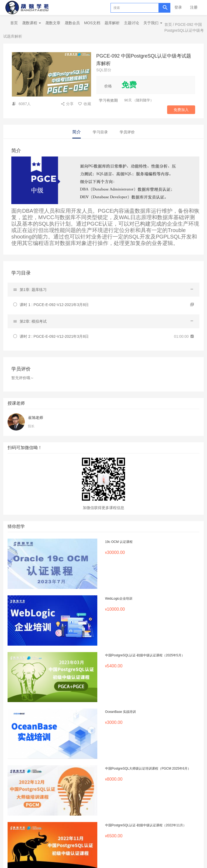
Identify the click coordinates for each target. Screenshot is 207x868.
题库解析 (112, 23)
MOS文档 (92, 23)
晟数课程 (32, 23)
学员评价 (127, 132)
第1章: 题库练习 (33, 290)
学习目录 (100, 132)
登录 (178, 7)
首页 (14, 23)
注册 (194, 7)
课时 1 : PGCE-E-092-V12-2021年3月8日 (54, 305)
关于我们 (153, 23)
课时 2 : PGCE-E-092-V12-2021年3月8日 (54, 336)
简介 (77, 132)
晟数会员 (72, 23)
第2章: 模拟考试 (33, 321)
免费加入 (181, 110)
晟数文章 (53, 23)
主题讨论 (132, 23)
